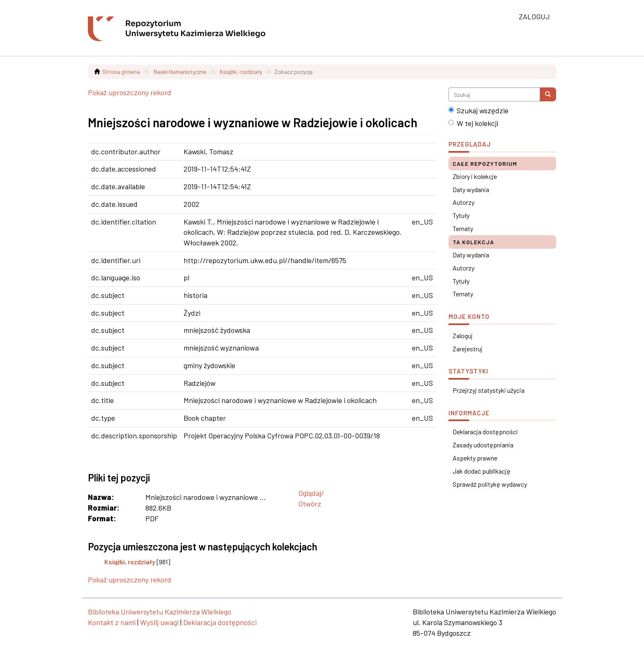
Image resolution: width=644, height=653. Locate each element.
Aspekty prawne (475, 458)
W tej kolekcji (473, 123)
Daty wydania (471, 189)
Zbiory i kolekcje (475, 176)
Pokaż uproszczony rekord (130, 92)
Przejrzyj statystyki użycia (489, 390)
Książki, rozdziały (241, 72)
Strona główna (121, 72)
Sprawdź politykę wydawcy (490, 484)
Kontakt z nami (112, 622)
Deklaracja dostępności (485, 432)
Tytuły (461, 215)
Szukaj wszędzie (478, 110)
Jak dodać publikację (482, 471)
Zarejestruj (468, 349)
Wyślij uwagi (159, 622)
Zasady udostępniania (483, 445)
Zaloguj (463, 336)
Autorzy (463, 202)
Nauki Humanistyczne (180, 72)
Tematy (463, 228)
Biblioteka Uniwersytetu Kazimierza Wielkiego (160, 612)
